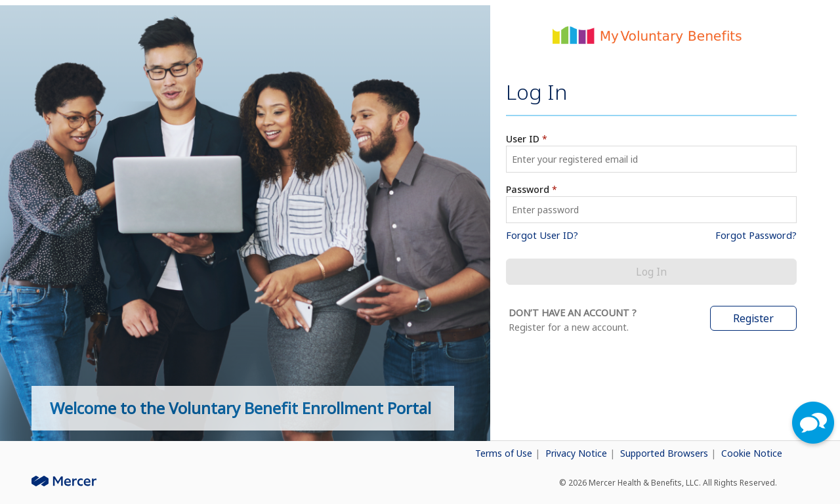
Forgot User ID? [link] (542, 235)
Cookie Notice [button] (752, 453)
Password (528, 189)
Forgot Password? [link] (756, 235)
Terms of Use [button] (505, 453)
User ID (523, 139)
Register (753, 318)
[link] (404, 451)
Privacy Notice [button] (577, 453)
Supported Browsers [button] (665, 453)
